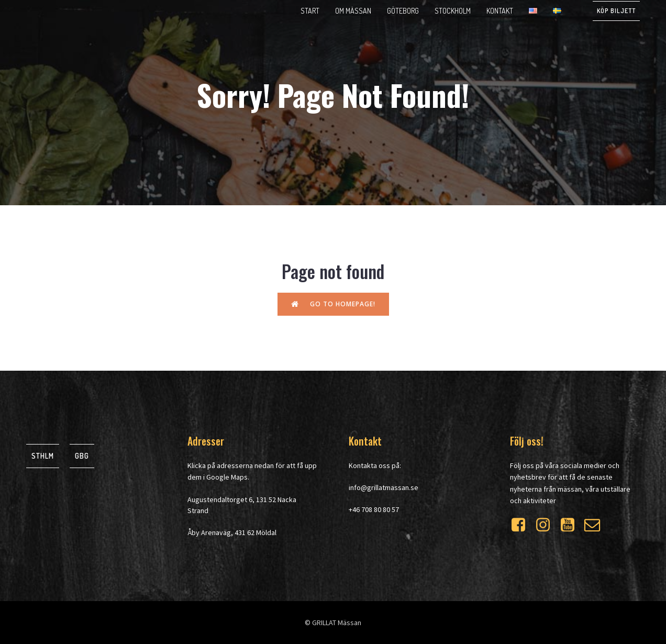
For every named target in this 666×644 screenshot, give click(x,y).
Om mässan (353, 11)
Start (310, 11)
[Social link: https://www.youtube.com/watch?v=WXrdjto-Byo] (571, 525)
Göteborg (403, 11)
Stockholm (453, 11)
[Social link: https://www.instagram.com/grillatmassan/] (547, 525)
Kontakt (500, 11)
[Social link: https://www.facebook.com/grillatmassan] (522, 525)
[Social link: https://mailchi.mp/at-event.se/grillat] (596, 525)
